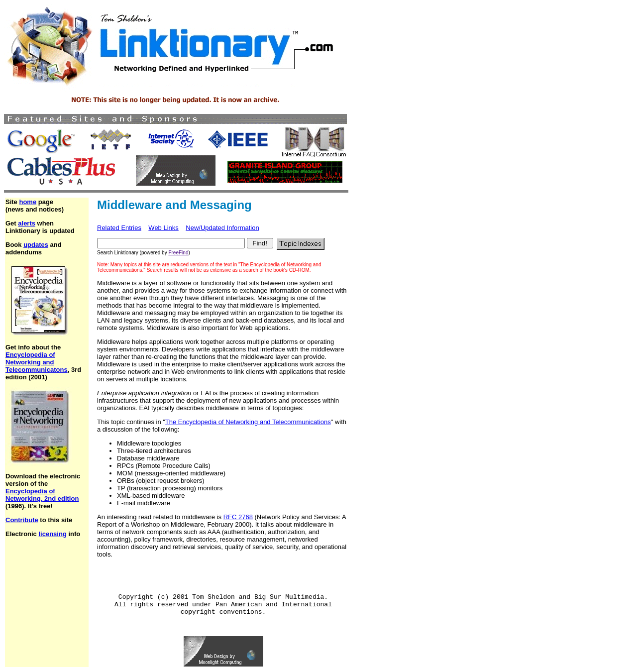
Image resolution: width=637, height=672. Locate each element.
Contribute (22, 520)
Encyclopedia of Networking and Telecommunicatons (37, 362)
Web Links (163, 228)
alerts (27, 223)
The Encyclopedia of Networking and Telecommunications (248, 422)
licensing (52, 534)
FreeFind (178, 253)
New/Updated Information (222, 228)
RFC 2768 (238, 517)
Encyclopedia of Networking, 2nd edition (42, 495)
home (28, 202)
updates (36, 245)
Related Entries (119, 228)
